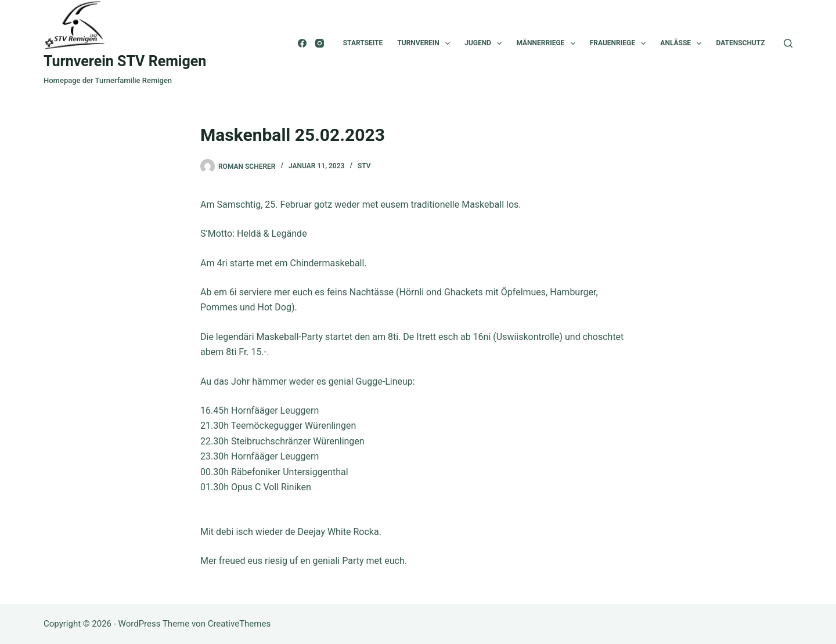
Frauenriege (620, 44)
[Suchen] (788, 43)
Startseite (363, 43)
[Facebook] (302, 43)
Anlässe (683, 44)
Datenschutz (740, 43)
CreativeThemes (239, 624)
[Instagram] (320, 43)
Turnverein (426, 44)
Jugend (485, 44)
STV (364, 166)
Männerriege (548, 44)
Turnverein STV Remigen (125, 61)
